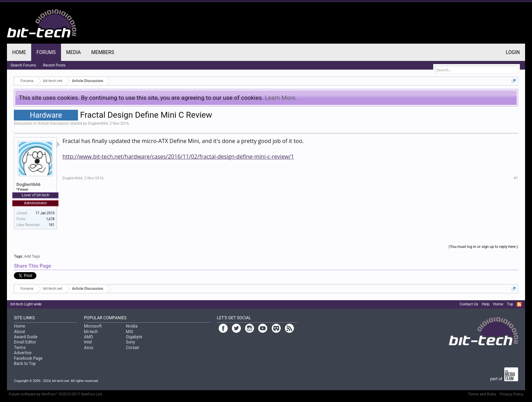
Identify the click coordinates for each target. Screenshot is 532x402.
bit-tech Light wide (26, 304)
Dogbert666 (98, 123)
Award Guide (26, 337)
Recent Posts (54, 65)
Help (486, 304)
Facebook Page (28, 358)
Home (19, 52)
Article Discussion (53, 123)
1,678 (50, 219)
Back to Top (25, 364)
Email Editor (25, 342)
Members (103, 52)
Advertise (23, 353)
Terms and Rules (482, 394)
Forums (46, 52)
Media (73, 52)
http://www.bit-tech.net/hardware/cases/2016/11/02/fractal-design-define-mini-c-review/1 (178, 157)
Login (513, 52)
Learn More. (281, 98)
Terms (20, 348)
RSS (519, 304)
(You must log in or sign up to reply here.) (483, 247)
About (19, 332)
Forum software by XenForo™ (56, 394)
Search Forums (23, 65)
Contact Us (469, 304)
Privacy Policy (512, 394)
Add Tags (32, 256)
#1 (516, 178)
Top (510, 304)
